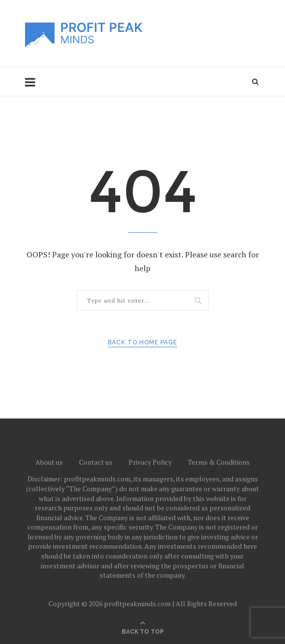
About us (49, 462)
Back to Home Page (142, 342)
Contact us (96, 462)
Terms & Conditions (219, 462)
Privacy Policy (150, 462)
